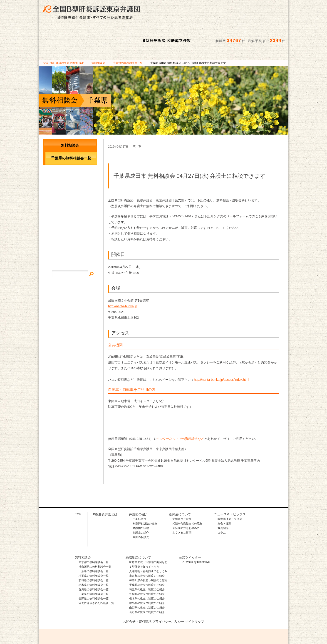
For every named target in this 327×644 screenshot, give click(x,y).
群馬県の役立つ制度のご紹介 (147, 581)
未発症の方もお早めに (186, 506)
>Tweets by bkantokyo (196, 540)
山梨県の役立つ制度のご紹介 (147, 586)
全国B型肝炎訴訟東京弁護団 (82, 619)
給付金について (142, 32)
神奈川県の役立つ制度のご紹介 (148, 559)
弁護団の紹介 (101, 32)
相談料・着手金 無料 (185, 7)
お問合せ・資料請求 (137, 600)
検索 (281, 7)
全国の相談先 (141, 516)
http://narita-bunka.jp (123, 285)
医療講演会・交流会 (230, 497)
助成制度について (226, 32)
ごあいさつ (139, 497)
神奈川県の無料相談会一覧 (95, 545)
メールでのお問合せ (70, 184)
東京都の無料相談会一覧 (94, 541)
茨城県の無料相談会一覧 (94, 559)
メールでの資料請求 (252, 7)
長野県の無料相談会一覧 (94, 577)
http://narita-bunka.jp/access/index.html (222, 358)
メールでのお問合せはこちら (255, 619)
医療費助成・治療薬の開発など (148, 541)
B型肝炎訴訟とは (59, 32)
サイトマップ (70, 217)
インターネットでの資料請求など (180, 417)
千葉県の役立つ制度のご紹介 (147, 563)
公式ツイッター (190, 536)
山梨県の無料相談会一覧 (94, 572)
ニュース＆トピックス (268, 32)
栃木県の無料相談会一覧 (94, 563)
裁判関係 (223, 506)
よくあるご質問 (182, 511)
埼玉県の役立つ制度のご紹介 (147, 568)
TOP (64, 41)
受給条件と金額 (182, 497)
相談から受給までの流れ (187, 502)
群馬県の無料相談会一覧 (94, 568)
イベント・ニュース (70, 203)
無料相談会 (184, 32)
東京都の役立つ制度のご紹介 (147, 554)
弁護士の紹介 (141, 511)
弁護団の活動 (141, 506)
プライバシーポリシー (168, 600)
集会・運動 (224, 502)
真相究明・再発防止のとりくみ (148, 550)
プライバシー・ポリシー (70, 231)
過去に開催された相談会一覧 (96, 581)
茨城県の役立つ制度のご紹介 (147, 572)
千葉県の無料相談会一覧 (94, 550)
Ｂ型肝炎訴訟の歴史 (145, 502)
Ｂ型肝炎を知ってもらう (144, 545)
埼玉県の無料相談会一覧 (94, 554)
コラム (222, 511)
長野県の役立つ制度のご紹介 (147, 591)
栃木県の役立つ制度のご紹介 (147, 577)
